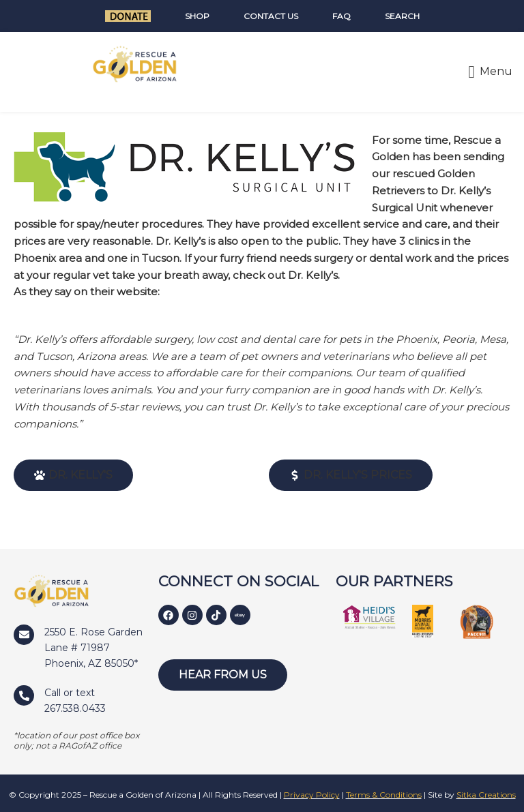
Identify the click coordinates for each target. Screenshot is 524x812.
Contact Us (271, 16)
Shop (197, 16)
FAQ (341, 16)
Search (402, 16)
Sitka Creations (486, 795)
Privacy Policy (312, 795)
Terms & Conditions (384, 795)
